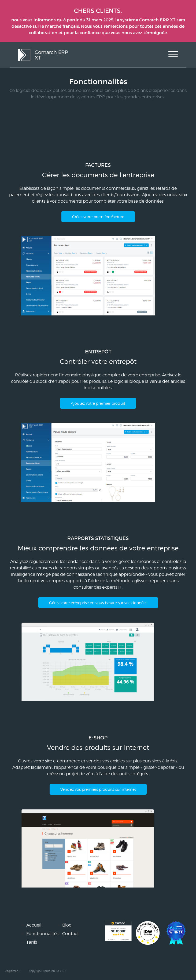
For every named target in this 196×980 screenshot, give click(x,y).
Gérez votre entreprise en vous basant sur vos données (98, 603)
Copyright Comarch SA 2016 (47, 971)
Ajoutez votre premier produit (98, 403)
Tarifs (32, 942)
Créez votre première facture (98, 217)
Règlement (12, 971)
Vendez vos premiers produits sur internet (98, 789)
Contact (71, 934)
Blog (67, 925)
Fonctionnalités (42, 934)
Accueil (34, 925)
